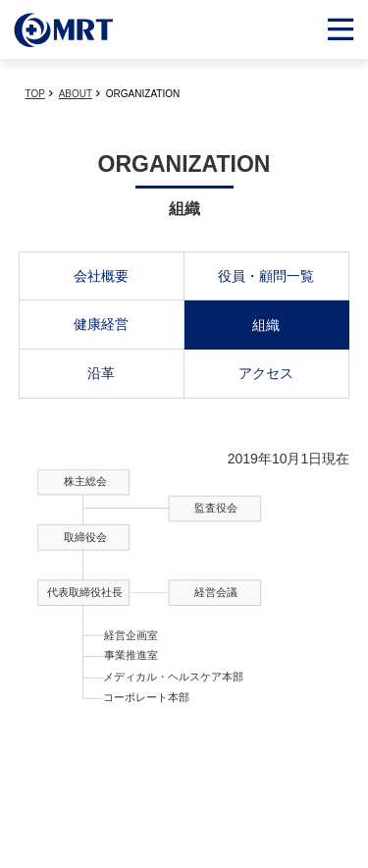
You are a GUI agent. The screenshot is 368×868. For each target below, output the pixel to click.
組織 (266, 325)
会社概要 (101, 276)
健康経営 (101, 324)
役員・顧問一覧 (266, 276)
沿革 (101, 373)
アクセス (266, 373)
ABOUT (76, 94)
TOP (35, 94)
